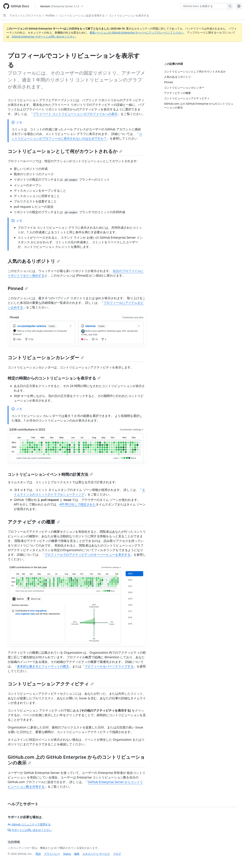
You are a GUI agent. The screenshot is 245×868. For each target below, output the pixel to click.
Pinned (18, 288)
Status (67, 854)
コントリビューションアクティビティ (51, 684)
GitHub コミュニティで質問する (29, 824)
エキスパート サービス (96, 854)
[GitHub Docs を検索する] (204, 6)
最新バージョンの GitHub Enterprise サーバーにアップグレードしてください (137, 32)
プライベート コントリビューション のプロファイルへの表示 (75, 114)
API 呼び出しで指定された (78, 504)
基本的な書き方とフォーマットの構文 (43, 666)
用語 (38, 854)
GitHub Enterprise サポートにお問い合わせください (44, 37)
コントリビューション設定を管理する (82, 15)
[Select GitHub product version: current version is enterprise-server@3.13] (61, 6)
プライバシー (52, 854)
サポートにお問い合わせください (30, 830)
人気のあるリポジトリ (34, 261)
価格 (77, 854)
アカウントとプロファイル (25, 15)
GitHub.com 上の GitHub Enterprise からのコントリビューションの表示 (76, 760)
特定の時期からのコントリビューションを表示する (54, 378)
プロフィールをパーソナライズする (109, 666)
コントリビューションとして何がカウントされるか (65, 151)
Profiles (50, 15)
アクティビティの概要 (34, 522)
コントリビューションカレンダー (46, 357)
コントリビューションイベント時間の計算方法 (50, 474)
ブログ (117, 854)
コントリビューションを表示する (129, 15)
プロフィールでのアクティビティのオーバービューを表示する (87, 555)
